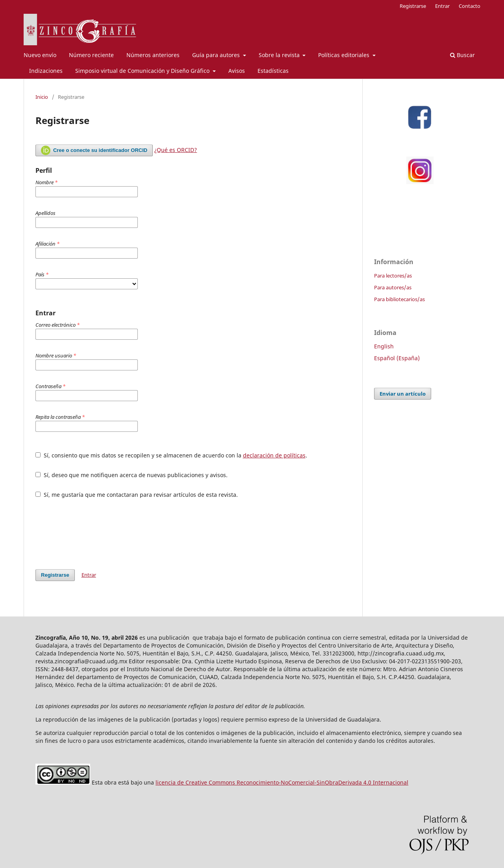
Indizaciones (46, 71)
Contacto (470, 6)
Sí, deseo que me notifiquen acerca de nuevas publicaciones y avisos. (132, 475)
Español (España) (397, 358)
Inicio (42, 97)
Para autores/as (393, 287)
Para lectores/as (393, 276)
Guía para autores (217, 55)
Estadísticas (273, 71)
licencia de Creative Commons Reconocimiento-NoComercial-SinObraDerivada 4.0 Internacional (282, 782)
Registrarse (413, 6)
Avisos (237, 71)
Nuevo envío (40, 55)
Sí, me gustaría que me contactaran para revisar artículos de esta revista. (137, 495)
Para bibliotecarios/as (399, 299)
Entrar (442, 6)
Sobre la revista (280, 55)
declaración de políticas (274, 455)
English (384, 346)
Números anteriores (153, 55)
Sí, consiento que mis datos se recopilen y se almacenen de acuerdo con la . (171, 455)
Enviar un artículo (403, 394)
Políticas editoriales (345, 55)
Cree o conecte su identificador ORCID (94, 150)
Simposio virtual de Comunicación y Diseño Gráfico (143, 71)
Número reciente (91, 55)
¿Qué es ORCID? (176, 150)
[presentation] (95, 534)
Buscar (462, 55)
